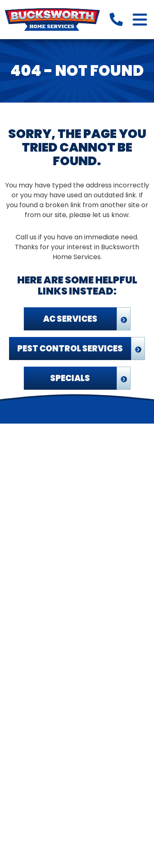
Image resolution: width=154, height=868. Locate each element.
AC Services (70, 319)
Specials (70, 378)
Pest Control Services (70, 349)
